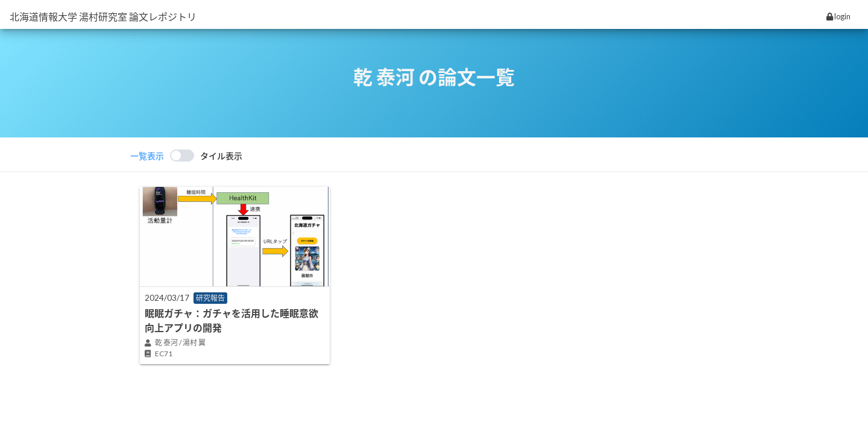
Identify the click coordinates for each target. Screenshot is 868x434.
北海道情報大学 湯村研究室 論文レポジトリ (103, 17)
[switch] (186, 156)
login (838, 16)
